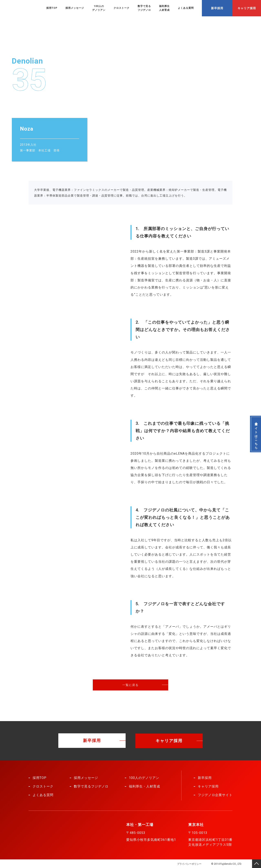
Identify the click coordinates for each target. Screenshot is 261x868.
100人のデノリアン (99, 8)
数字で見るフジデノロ (144, 8)
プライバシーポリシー (189, 864)
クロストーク (122, 8)
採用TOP (52, 8)
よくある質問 (186, 8)
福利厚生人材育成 (164, 8)
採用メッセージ (75, 8)
